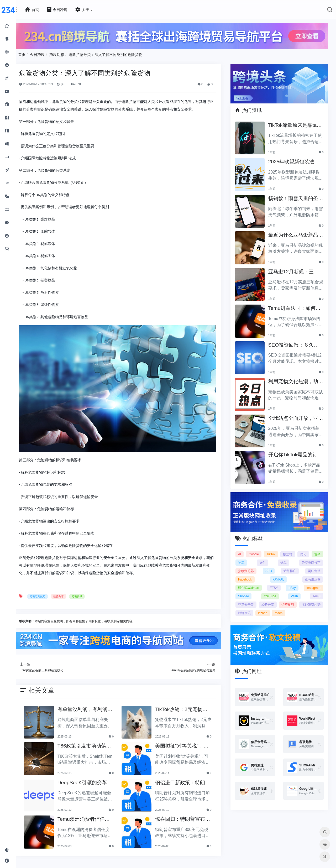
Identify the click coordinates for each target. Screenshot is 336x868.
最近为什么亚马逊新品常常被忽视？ (295, 234)
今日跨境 (47, 54)
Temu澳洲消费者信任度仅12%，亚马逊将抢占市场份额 (92, 814)
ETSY (276, 584)
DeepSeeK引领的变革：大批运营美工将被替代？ (91, 778)
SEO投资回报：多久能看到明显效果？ (295, 343)
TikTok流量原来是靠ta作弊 (294, 124)
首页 (31, 54)
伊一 (71, 83)
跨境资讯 (86, 592)
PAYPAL (280, 576)
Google (260, 551)
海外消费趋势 (251, 610)
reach (308, 610)
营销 (244, 559)
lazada (292, 610)
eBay (293, 584)
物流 (259, 559)
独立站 (299, 551)
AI (243, 551)
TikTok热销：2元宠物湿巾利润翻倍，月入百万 (187, 705)
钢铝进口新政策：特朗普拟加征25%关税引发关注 (185, 778)
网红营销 (314, 568)
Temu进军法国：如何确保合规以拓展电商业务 (296, 307)
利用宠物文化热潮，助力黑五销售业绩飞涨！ (295, 380)
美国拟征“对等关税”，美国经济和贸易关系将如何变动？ (187, 741)
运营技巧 (314, 601)
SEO (271, 568)
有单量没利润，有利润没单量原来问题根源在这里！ (91, 705)
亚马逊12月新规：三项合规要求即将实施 (295, 270)
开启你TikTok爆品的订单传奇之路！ (295, 453)
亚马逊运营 (313, 576)
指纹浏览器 (249, 568)
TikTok (280, 551)
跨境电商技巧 (47, 592)
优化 (317, 551)
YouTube (272, 593)
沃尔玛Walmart (252, 584)
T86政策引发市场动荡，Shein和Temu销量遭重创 (92, 741)
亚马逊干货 (249, 601)
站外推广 (291, 568)
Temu (316, 593)
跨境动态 (66, 54)
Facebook (248, 576)
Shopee (247, 593)
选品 (290, 559)
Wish (295, 593)
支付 (275, 559)
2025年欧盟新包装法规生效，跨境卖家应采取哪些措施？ (296, 160)
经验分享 (68, 592)
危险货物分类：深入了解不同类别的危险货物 (115, 54)
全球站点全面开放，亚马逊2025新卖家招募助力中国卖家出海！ (296, 417)
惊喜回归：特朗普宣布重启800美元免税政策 (185, 814)
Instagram (313, 584)
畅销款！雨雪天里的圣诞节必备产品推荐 (295, 197)
